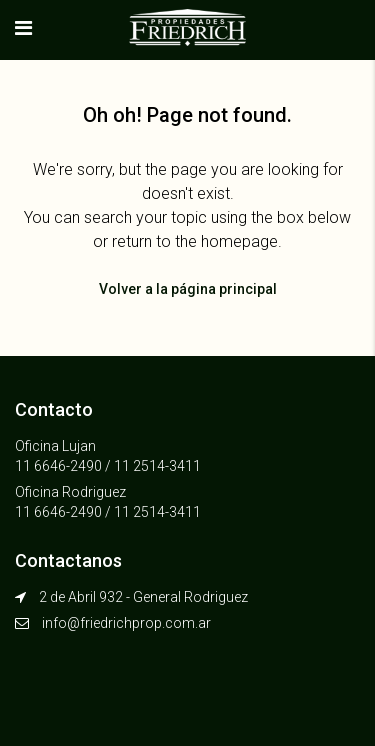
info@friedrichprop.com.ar (126, 623)
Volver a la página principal (188, 289)
